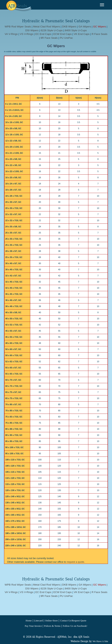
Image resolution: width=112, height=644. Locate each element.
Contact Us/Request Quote (73, 621)
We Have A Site (100, 641)
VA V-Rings (11, 34)
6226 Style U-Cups (52, 30)
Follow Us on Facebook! (75, 626)
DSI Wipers (32, 30)
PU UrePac (66, 38)
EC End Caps (43, 34)
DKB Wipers (69, 27)
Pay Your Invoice (33, 626)
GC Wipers (99, 27)
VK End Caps (82, 34)
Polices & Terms (52, 626)
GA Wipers (85, 27)
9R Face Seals (49, 38)
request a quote (75, 562)
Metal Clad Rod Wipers (47, 27)
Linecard (38, 621)
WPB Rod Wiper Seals (18, 27)
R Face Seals (99, 34)
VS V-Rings (27, 34)
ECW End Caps (62, 34)
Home (29, 621)
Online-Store (51, 621)
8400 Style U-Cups (76, 30)
